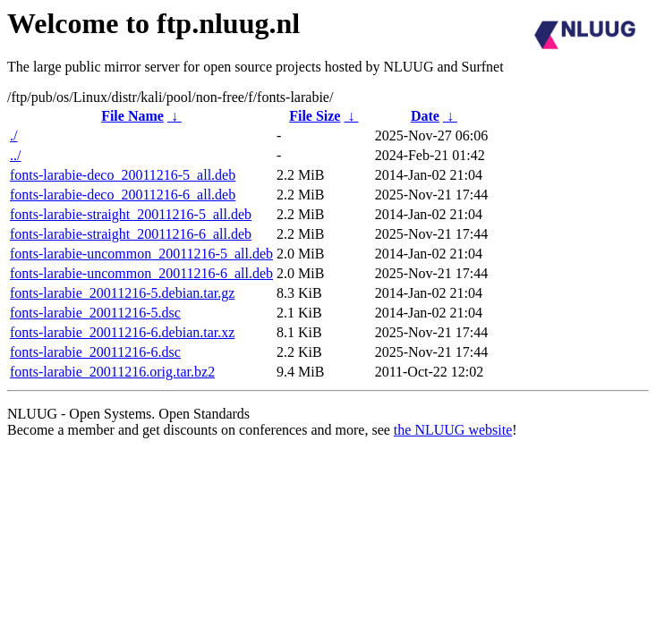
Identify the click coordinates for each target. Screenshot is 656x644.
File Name (132, 116)
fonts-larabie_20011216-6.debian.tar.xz (122, 332)
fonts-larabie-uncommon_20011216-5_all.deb (141, 254)
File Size (315, 116)
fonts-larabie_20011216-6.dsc (95, 352)
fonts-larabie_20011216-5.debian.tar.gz (122, 293)
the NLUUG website (453, 430)
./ (13, 136)
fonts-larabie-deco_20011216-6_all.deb (123, 195)
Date (425, 116)
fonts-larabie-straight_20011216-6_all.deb (131, 234)
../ (15, 155)
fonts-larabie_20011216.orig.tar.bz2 (112, 372)
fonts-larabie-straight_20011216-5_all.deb (131, 214)
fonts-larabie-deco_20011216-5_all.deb (123, 175)
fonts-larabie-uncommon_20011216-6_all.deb (141, 273)
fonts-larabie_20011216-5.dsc (95, 313)
